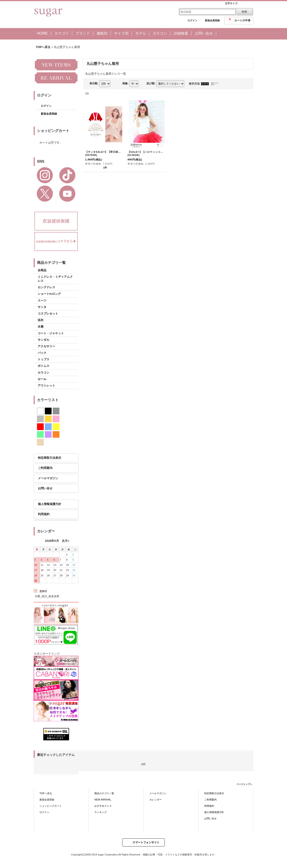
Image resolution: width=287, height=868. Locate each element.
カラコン (43, 373)
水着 (41, 327)
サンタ (42, 307)
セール (42, 379)
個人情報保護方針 (50, 504)
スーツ (42, 301)
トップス (43, 359)
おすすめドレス (103, 806)
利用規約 (44, 514)
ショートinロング (49, 294)
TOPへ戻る (46, 793)
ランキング (101, 812)
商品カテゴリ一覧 (104, 793)
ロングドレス (46, 287)
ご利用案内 (45, 468)
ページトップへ (244, 784)
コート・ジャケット (51, 333)
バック (42, 353)
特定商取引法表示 (50, 458)
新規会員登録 (212, 20)
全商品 (42, 270)
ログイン (192, 20)
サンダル (43, 340)
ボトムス (43, 366)
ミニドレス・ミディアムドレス (55, 279)
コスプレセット (48, 314)
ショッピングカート (51, 806)
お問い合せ (45, 488)
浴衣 (41, 320)
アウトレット (46, 386)
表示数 (94, 83)
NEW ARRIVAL (103, 800)
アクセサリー (46, 346)
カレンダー (155, 800)
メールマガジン (48, 478)
